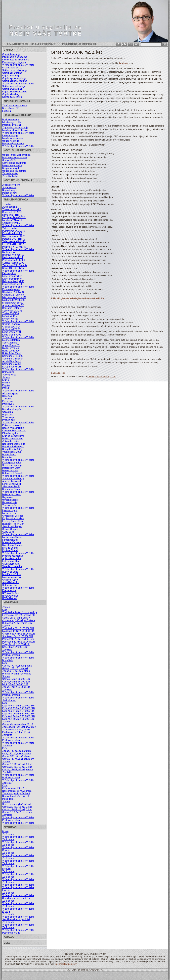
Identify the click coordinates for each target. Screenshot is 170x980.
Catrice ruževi (9, 585)
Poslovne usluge (11, 120)
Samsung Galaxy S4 (13, 359)
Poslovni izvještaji (12, 125)
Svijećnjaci (8, 497)
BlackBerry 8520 (11, 348)
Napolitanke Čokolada (14, 444)
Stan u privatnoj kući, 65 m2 (17, 804)
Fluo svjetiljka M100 (12, 284)
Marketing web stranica (15, 158)
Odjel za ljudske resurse (15, 81)
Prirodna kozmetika (13, 556)
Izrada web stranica (13, 138)
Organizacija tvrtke (12, 68)
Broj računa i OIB (11, 108)
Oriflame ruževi (10, 580)
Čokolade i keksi (11, 441)
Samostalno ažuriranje (14, 163)
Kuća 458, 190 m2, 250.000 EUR (19, 708)
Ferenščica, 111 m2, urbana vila (19, 615)
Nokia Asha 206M (11, 353)
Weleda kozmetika (12, 566)
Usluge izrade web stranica (16, 155)
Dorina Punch (9, 455)
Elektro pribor (9, 273)
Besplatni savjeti (11, 168)
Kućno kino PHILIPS (12, 233)
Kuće (5, 610)
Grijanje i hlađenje (11, 324)
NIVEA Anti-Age (11, 593)
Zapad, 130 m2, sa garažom (17, 751)
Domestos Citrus (11, 489)
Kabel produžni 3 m (12, 276)
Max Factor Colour (12, 574)
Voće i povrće (9, 375)
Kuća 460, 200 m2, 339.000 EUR (19, 714)
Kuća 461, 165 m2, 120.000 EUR (19, 716)
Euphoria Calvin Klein (13, 518)
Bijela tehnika (9, 252)
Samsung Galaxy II (12, 364)
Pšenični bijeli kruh (12, 433)
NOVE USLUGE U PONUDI (17, 150)
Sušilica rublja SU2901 (14, 263)
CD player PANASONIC (14, 217)
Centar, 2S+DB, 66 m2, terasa (18, 770)
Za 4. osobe (8, 845)
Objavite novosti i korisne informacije (31, 44)
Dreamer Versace (12, 542)
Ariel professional (12, 481)
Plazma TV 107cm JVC (14, 247)
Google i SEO (9, 160)
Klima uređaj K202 (12, 335)
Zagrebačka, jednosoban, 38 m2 (19, 727)
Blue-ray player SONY (14, 236)
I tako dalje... (9, 799)
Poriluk (6, 388)
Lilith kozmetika (11, 561)
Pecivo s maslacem (12, 439)
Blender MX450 (10, 319)
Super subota (9, 187)
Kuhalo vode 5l (10, 316)
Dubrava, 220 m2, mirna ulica (17, 623)
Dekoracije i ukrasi (12, 494)
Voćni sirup (8, 417)
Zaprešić (7, 783)
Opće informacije (11, 54)
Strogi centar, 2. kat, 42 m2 (16, 730)
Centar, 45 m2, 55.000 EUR (16, 679)
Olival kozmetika (11, 564)
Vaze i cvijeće (9, 505)
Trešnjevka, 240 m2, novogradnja (20, 612)
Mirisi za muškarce (12, 537)
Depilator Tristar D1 (12, 308)
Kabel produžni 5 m (12, 279)
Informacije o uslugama (15, 57)
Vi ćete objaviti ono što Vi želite (18, 65)
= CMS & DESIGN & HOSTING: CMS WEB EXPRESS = (85, 970)
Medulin (6, 869)
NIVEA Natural (10, 598)
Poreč (5, 831)
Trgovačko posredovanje (15, 128)
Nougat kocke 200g (12, 449)
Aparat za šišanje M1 (13, 305)
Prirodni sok (8, 420)
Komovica (7, 401)
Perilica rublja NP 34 (13, 257)
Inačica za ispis (58, 373)
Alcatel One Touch (12, 361)
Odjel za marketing (12, 73)
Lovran (6, 890)
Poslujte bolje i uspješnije (79, 44)
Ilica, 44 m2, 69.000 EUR (15, 647)
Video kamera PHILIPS (14, 241)
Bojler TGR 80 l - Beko (13, 268)
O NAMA (8, 50)
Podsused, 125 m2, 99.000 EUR (19, 642)
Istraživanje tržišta (12, 122)
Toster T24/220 (11, 313)
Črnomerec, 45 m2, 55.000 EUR (19, 634)
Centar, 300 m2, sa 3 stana (16, 756)
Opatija (6, 911)
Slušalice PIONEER (12, 223)
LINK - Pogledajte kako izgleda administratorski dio (78, 298)
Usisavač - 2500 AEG (13, 292)
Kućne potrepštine (12, 463)
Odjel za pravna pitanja (14, 78)
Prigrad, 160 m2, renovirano (17, 674)
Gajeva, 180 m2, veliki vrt (15, 668)
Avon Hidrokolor (11, 582)
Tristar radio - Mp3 (12, 209)
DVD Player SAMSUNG (14, 231)
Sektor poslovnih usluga (15, 70)
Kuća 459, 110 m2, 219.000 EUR (19, 711)
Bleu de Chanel (10, 548)
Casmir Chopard (11, 529)
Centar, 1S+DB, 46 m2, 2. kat (17, 810)
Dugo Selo (8, 660)
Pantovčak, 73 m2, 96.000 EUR (18, 639)
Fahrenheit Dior (10, 540)
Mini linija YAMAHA (12, 220)
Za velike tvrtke (10, 176)
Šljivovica (7, 396)
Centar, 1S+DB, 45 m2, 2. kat (17, 764)
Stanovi (6, 626)
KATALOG (9, 937)
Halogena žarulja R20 (13, 281)
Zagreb (6, 607)
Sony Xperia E (10, 343)
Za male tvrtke (10, 173)
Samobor (7, 746)
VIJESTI (8, 943)
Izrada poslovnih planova (15, 130)
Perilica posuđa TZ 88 (14, 260)
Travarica (7, 399)
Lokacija (7, 111)
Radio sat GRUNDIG (12, 212)
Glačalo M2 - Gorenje (13, 295)
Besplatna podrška (12, 165)
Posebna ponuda (11, 933)
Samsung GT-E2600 (13, 356)
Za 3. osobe (8, 839)
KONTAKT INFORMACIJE (17, 101)
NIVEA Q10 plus (10, 596)
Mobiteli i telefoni (11, 340)
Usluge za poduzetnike (14, 171)
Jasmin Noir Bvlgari (12, 526)
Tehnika (6, 204)
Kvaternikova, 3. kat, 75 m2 (16, 732)
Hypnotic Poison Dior (13, 524)
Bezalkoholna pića (12, 409)
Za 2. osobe (8, 834)
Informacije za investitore (16, 60)
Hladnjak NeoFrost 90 (13, 255)
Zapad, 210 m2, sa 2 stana (16, 671)
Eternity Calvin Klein (13, 521)
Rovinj (5, 850)
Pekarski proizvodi (12, 425)
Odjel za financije (11, 76)
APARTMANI (10, 827)
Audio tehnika (10, 207)
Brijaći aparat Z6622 (13, 303)
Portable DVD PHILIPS (14, 239)
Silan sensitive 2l (11, 487)
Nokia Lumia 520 (11, 351)
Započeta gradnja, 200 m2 (16, 794)
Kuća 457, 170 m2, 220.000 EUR (19, 706)
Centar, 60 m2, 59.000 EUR (16, 682)
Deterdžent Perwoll (12, 473)
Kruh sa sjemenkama (13, 436)
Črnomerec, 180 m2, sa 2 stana (19, 620)
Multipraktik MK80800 (14, 300)
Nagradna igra (10, 190)
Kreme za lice (9, 590)
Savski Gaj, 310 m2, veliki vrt (17, 618)
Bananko (7, 457)
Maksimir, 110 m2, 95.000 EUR (18, 631)
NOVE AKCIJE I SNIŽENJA (18, 180)
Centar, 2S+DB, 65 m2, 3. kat (17, 807)
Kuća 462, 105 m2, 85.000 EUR (18, 719)
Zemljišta (7, 650)
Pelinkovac (8, 404)
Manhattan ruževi (12, 577)
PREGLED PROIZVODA (16, 200)
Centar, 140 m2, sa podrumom (18, 759)
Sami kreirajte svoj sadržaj (16, 898)
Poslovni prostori (11, 655)
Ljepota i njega (10, 510)
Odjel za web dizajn (12, 89)
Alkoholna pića (10, 393)
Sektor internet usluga (14, 86)
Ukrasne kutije (10, 502)
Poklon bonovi (10, 193)
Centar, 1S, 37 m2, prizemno (17, 812)
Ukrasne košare (10, 500)
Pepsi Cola (8, 415)
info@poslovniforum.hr (66, 964)
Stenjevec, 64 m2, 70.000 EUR (18, 636)
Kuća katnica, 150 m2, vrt (15, 788)
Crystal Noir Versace (13, 516)
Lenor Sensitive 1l (12, 484)
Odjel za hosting (11, 94)
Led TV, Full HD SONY (13, 244)
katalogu (123, 63)
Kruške (6, 380)
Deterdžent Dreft (11, 468)
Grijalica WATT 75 (11, 329)
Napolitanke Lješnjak (13, 447)
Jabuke (6, 377)
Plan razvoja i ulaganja (14, 62)
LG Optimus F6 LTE (12, 367)
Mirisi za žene (9, 513)
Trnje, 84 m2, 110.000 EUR (16, 644)
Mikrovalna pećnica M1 (14, 297)
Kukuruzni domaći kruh (14, 431)
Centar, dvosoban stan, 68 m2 (18, 724)
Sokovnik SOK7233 (12, 311)
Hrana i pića (8, 372)
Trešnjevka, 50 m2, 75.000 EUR (18, 628)
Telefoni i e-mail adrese (15, 106)
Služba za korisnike (12, 97)
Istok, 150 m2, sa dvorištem (17, 754)
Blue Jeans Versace (13, 545)
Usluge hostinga (11, 141)
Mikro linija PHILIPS (12, 215)
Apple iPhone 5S (11, 345)
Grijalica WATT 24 (11, 327)
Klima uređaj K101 (12, 332)
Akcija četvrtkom (11, 185)
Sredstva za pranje (12, 465)
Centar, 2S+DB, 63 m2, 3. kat (17, 767)
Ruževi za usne (10, 572)
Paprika (6, 385)
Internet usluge (10, 136)
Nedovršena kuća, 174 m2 (16, 796)
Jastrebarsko (9, 700)
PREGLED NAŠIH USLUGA (18, 115)
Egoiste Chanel (10, 550)
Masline (6, 383)
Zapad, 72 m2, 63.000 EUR (16, 687)
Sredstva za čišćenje (13, 479)
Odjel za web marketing (15, 92)
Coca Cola (8, 412)
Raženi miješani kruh (13, 428)
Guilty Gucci (8, 532)
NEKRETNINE (11, 603)
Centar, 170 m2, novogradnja (17, 666)
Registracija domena (13, 144)
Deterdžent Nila (10, 471)
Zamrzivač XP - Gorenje (15, 265)
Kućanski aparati (11, 289)
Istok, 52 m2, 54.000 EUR (15, 684)
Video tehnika (9, 228)
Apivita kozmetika (12, 558)
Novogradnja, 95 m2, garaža (17, 791)
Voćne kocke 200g (12, 452)
